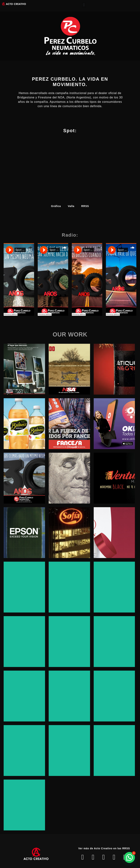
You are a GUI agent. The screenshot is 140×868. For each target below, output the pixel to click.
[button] (84, 5)
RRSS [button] (85, 206)
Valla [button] (71, 206)
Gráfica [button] (56, 206)
